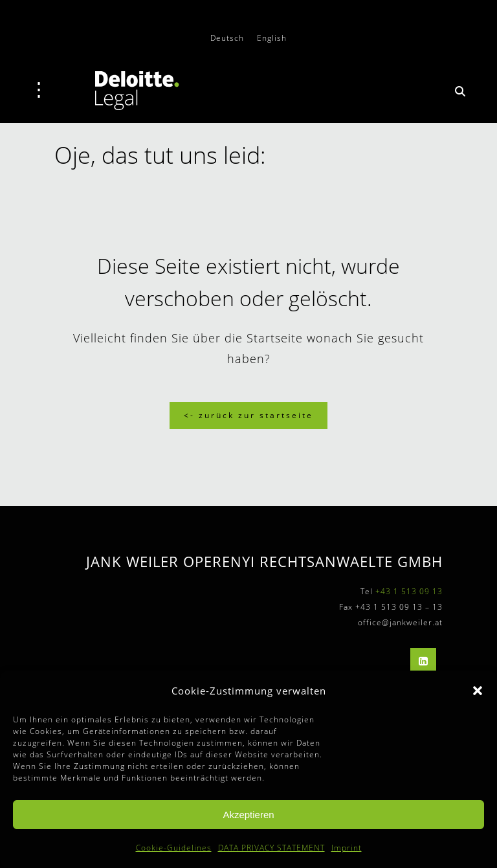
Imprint (347, 848)
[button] (478, 691)
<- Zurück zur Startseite (248, 415)
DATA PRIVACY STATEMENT (271, 848)
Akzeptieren (248, 815)
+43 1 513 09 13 (409, 591)
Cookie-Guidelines (174, 848)
